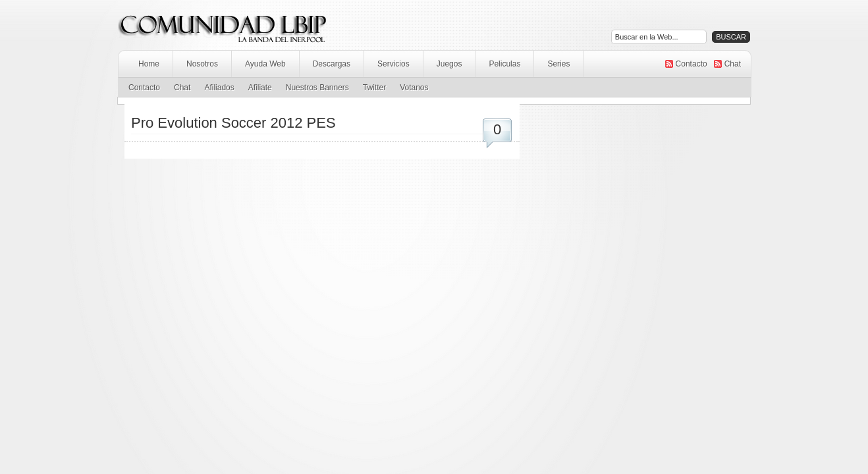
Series (558, 64)
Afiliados (219, 88)
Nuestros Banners (317, 88)
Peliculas (504, 64)
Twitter (374, 88)
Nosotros (202, 64)
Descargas (332, 64)
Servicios (393, 64)
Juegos (449, 64)
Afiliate (260, 88)
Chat (733, 64)
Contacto (692, 64)
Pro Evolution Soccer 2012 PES (233, 123)
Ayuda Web (265, 64)
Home (149, 64)
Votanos (414, 88)
